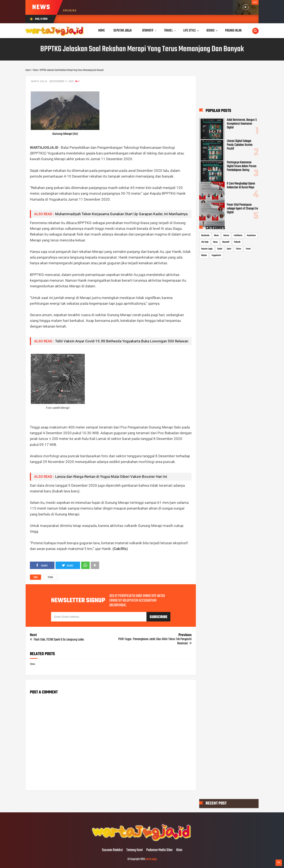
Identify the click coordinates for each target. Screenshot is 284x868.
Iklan (179, 850)
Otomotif (226, 242)
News (215, 242)
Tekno (50, 577)
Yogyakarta (216, 255)
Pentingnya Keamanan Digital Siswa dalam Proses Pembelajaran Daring (242, 166)
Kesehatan (251, 235)
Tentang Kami (135, 850)
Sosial (220, 249)
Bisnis (216, 235)
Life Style (205, 242)
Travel (248, 249)
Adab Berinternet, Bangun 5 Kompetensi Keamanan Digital (242, 124)
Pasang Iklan (233, 31)
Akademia (205, 235)
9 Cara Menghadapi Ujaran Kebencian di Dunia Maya (241, 185)
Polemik (237, 242)
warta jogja (151, 859)
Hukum (226, 235)
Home (102, 31)
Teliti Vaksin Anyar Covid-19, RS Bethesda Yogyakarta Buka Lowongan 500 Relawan (122, 341)
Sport (229, 249)
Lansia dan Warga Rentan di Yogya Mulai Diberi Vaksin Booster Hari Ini (111, 477)
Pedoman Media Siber (159, 850)
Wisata (204, 255)
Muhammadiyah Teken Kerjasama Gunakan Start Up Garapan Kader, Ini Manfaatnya (121, 214)
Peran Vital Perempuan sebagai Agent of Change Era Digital (242, 209)
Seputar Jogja (207, 249)
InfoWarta (238, 235)
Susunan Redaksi (112, 850)
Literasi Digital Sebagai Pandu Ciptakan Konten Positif (240, 145)
